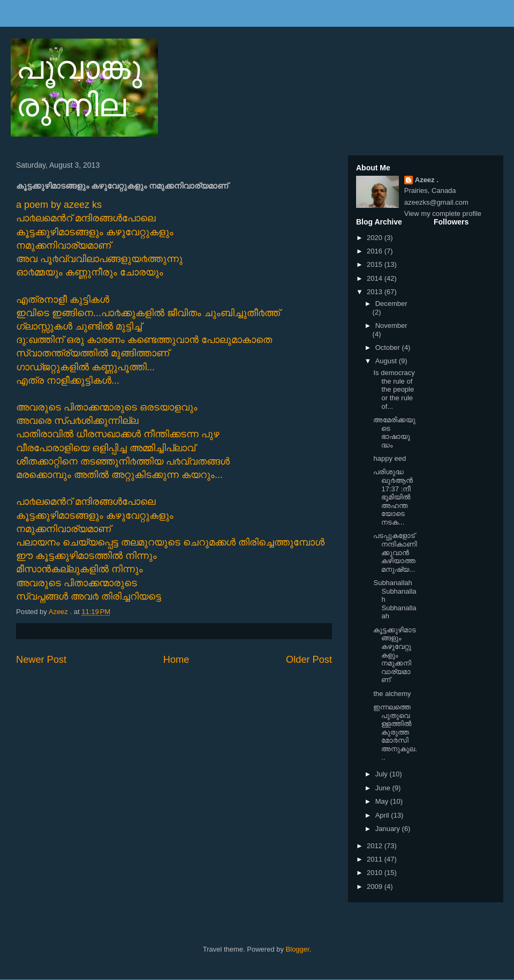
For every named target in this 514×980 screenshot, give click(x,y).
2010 (376, 873)
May (383, 801)
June (384, 788)
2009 (376, 887)
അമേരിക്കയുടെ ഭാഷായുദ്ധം (394, 432)
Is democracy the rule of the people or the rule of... (394, 389)
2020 (376, 238)
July (383, 774)
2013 (376, 292)
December (391, 304)
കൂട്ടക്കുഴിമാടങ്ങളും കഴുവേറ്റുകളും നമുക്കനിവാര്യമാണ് (395, 655)
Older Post (309, 660)
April (383, 815)
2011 (376, 859)
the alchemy (392, 694)
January (389, 829)
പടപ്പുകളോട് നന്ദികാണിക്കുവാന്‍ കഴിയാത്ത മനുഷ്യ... (395, 552)
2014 (376, 278)
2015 (376, 264)
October (389, 347)
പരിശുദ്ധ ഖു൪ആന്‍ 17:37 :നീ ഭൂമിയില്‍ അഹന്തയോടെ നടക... (393, 497)
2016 (376, 251)
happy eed (390, 458)
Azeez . (427, 180)
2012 (376, 846)
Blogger (298, 949)
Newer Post (41, 660)
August (387, 361)
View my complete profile (443, 214)
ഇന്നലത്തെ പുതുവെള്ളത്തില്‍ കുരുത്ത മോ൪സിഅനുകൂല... (395, 732)
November (391, 326)
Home (176, 660)
